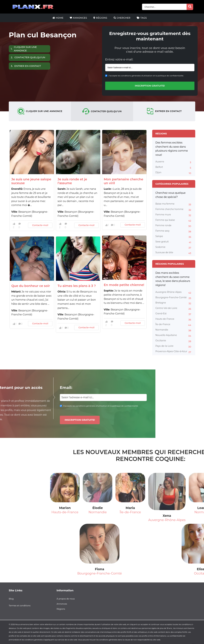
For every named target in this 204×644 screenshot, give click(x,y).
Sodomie (174, 247)
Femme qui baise (174, 220)
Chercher (122, 18)
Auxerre (174, 162)
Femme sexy (174, 231)
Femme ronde (174, 226)
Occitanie (174, 341)
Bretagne (174, 303)
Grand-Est (174, 314)
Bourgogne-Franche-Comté (174, 298)
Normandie (174, 330)
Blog (11, 599)
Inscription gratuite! (150, 86)
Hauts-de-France (174, 319)
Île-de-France (174, 325)
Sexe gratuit (174, 242)
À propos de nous (66, 599)
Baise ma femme (174, 204)
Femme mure (174, 215)
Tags (142, 18)
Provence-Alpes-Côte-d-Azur (174, 352)
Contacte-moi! (40, 225)
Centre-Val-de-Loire (174, 309)
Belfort (174, 167)
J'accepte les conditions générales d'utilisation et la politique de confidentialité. (146, 76)
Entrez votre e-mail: (119, 59)
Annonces (78, 18)
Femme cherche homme (174, 210)
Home (58, 18)
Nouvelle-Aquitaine (174, 336)
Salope (174, 237)
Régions (100, 18)
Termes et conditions (20, 606)
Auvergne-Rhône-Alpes (174, 292)
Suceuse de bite (174, 253)
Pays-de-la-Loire (174, 346)
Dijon (174, 173)
